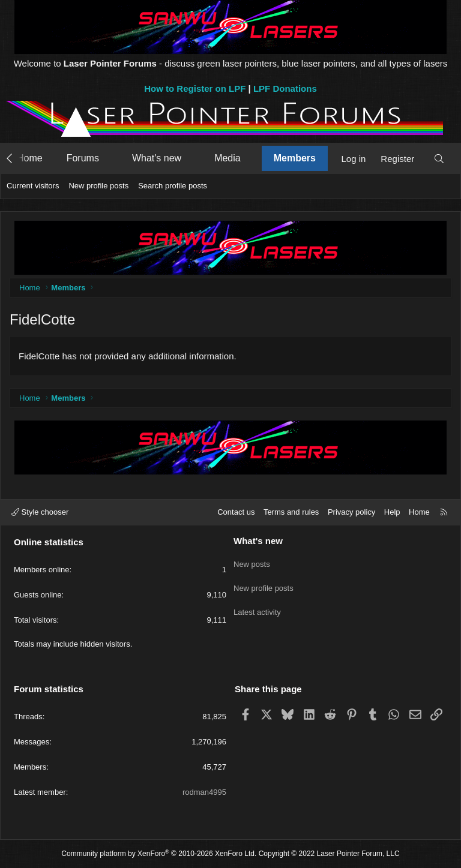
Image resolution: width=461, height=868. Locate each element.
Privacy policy (351, 512)
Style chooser (40, 512)
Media (227, 158)
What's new (157, 158)
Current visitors (33, 186)
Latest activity (257, 604)
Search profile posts (173, 186)
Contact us (236, 512)
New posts (252, 561)
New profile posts (98, 186)
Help (392, 512)
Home (30, 158)
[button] (110, 158)
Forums (83, 158)
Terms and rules (291, 512)
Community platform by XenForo (159, 854)
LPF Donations (285, 88)
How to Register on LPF (195, 88)
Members (295, 158)
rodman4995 (204, 792)
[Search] (439, 159)
